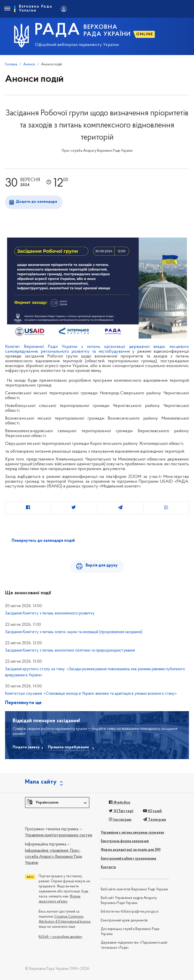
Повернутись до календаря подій (43, 541)
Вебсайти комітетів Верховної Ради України (134, 889)
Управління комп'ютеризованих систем (59, 835)
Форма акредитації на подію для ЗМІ (131, 850)
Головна (11, 65)
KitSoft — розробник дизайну (60, 937)
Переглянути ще (23, 703)
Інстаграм (120, 820)
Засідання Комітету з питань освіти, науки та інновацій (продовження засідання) (74, 632)
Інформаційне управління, (47, 851)
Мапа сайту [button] (41, 782)
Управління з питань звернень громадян (132, 833)
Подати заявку (26, 747)
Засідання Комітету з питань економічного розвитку (50, 613)
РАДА (57, 31)
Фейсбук (120, 803)
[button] (57, 803)
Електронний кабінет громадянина (128, 859)
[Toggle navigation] (7, 9)
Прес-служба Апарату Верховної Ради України (54, 857)
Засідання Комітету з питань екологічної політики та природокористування (70, 651)
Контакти (108, 867)
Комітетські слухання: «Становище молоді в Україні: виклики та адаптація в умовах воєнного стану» (91, 694)
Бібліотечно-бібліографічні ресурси (130, 912)
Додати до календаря (37, 202)
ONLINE (145, 34)
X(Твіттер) (121, 811)
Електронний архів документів (124, 921)
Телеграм (154, 820)
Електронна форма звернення (125, 841)
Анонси (29, 65)
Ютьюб (152, 811)
